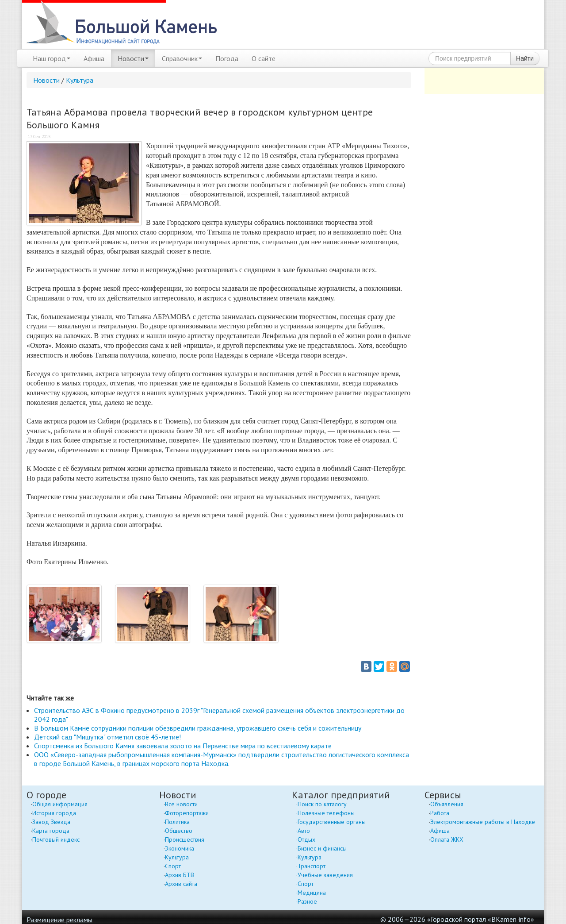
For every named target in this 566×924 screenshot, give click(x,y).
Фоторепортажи (187, 813)
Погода (227, 58)
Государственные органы (332, 822)
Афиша (94, 58)
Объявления (447, 804)
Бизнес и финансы (322, 848)
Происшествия (185, 839)
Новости (133, 58)
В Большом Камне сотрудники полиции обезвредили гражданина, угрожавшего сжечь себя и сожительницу (198, 728)
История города (54, 813)
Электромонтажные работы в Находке (483, 822)
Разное (307, 901)
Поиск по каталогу (322, 804)
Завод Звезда (51, 822)
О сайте (264, 58)
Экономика (180, 848)
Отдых (306, 839)
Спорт (173, 866)
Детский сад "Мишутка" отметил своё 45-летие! (107, 737)
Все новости (181, 804)
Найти (525, 58)
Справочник (182, 58)
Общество (179, 831)
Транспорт (312, 866)
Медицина (312, 893)
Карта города (51, 831)
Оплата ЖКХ (447, 839)
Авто (304, 831)
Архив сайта (181, 884)
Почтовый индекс (56, 839)
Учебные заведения (325, 875)
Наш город (52, 58)
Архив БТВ (180, 875)
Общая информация (60, 804)
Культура (80, 80)
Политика (177, 822)
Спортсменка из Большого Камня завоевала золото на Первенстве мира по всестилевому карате (183, 746)
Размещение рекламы (59, 920)
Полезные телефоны (326, 813)
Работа (440, 813)
